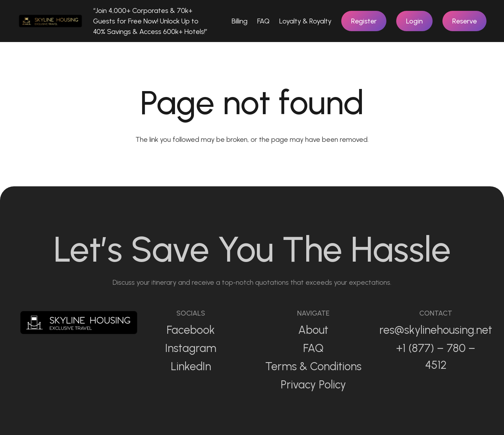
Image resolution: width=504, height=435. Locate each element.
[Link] (50, 21)
